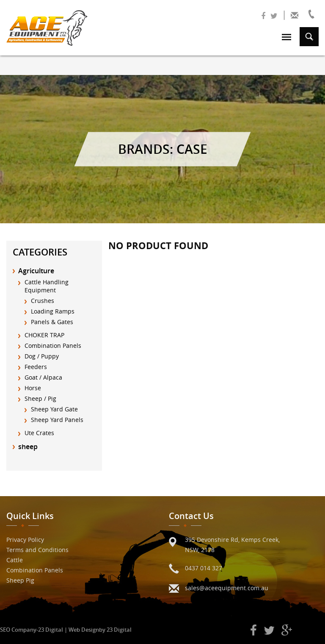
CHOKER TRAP (44, 335)
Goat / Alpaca (43, 377)
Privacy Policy (25, 540)
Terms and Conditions (37, 550)
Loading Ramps (53, 311)
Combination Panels (53, 346)
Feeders (36, 367)
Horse (33, 388)
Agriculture (36, 271)
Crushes (43, 301)
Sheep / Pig (40, 398)
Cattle (15, 560)
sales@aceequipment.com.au (227, 588)
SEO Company (18, 630)
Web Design (84, 630)
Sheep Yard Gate (54, 409)
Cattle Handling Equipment (47, 286)
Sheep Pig (20, 580)
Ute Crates (39, 433)
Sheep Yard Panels (57, 420)
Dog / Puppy (42, 356)
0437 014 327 (204, 568)
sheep (28, 447)
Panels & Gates (52, 322)
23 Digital (51, 630)
